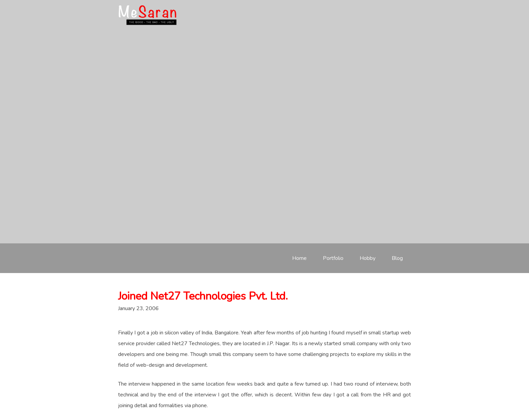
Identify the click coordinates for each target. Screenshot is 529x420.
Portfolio (333, 258)
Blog (397, 258)
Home (299, 258)
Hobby (368, 258)
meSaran (148, 15)
